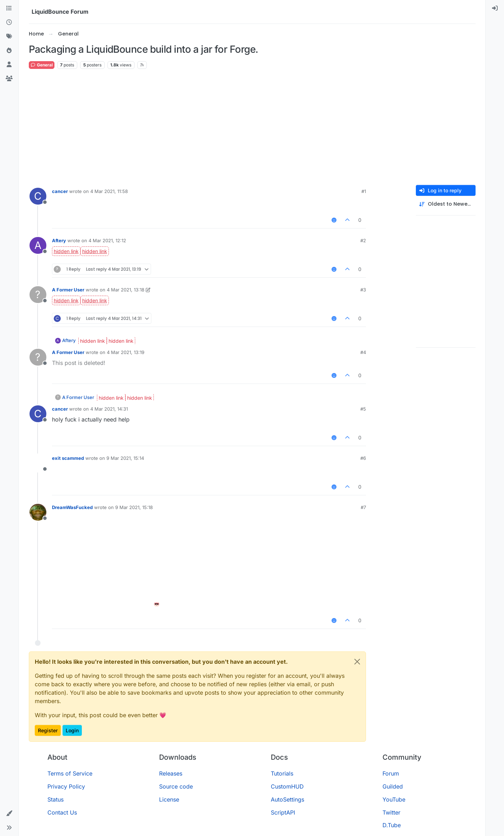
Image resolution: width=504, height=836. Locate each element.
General (42, 65)
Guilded (393, 786)
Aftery (59, 240)
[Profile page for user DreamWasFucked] (38, 512)
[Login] (495, 8)
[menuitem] (495, 8)
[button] (9, 814)
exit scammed (68, 458)
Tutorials (282, 773)
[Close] (357, 662)
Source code (176, 786)
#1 (364, 191)
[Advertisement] (252, 127)
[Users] (9, 65)
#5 (363, 409)
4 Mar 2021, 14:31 (109, 409)
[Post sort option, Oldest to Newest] (446, 204)
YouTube (394, 799)
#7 (363, 507)
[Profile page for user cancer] (38, 196)
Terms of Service (70, 773)
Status (55, 799)
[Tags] (9, 37)
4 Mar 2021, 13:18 (126, 290)
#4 (363, 352)
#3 (363, 290)
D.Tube (392, 825)
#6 (363, 458)
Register (48, 730)
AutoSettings (287, 799)
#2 (363, 240)
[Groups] (9, 79)
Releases (171, 773)
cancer (60, 191)
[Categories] (9, 8)
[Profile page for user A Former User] (38, 295)
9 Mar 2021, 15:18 (134, 507)
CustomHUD (287, 786)
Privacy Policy (66, 786)
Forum (391, 773)
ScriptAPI (283, 812)
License (169, 799)
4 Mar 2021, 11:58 (109, 191)
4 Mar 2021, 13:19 (126, 352)
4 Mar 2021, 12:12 (107, 240)
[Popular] (9, 51)
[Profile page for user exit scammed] (38, 463)
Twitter (391, 812)
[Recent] (9, 22)
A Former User (68, 290)
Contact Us (62, 812)
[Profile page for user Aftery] (38, 245)
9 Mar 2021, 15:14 (125, 458)
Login (72, 730)
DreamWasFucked (72, 507)
